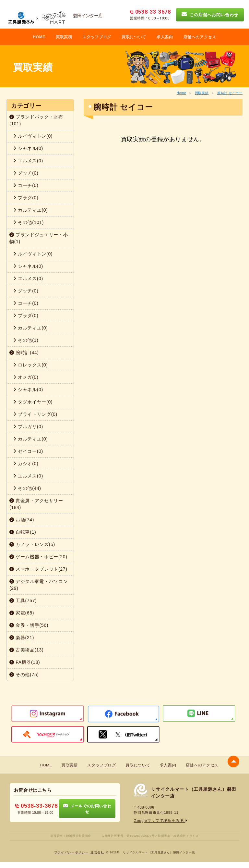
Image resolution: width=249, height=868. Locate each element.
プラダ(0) (26, 198)
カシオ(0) (26, 464)
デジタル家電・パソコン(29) (39, 585)
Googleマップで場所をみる (159, 821)
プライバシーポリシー (71, 852)
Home (181, 93)
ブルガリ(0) (28, 427)
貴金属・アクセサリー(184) (36, 504)
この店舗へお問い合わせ (210, 15)
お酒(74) (22, 520)
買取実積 (64, 37)
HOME (39, 37)
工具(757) (23, 601)
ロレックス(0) (31, 365)
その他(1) (26, 340)
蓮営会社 (97, 852)
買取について (134, 37)
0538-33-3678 (36, 806)
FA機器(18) (25, 662)
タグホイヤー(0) (33, 402)
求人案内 (165, 37)
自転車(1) (23, 532)
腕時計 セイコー (230, 93)
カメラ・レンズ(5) (32, 544)
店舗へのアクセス (200, 37)
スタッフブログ (97, 37)
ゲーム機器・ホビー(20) (38, 557)
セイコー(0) (28, 451)
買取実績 (202, 93)
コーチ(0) (26, 185)
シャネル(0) (28, 148)
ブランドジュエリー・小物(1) (39, 238)
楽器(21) (22, 638)
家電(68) (22, 613)
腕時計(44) (24, 353)
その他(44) (27, 488)
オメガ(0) (26, 377)
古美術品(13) (26, 650)
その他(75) (24, 675)
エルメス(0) (28, 161)
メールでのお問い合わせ (87, 809)
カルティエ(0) (31, 210)
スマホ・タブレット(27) (38, 569)
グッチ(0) (26, 173)
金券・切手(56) (29, 625)
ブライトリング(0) (35, 414)
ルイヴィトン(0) (33, 136)
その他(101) (29, 222)
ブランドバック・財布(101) (36, 120)
